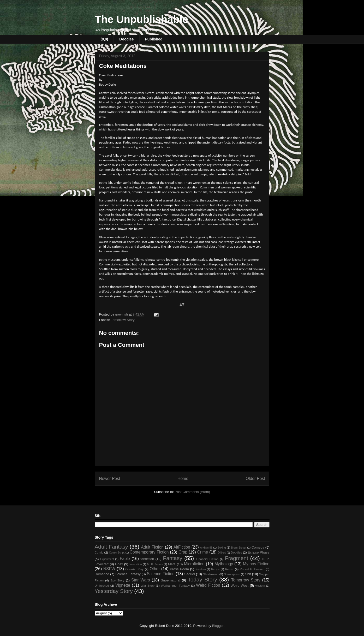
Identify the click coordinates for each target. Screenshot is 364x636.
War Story (148, 586)
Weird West (240, 586)
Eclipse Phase (259, 552)
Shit (248, 574)
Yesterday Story (114, 591)
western (260, 586)
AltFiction (182, 547)
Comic (99, 552)
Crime (203, 552)
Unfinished (102, 586)
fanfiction (147, 559)
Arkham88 (206, 548)
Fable (125, 559)
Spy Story (117, 580)
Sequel (189, 574)
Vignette (123, 585)
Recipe (215, 569)
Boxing (222, 548)
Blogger (218, 626)
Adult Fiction (152, 547)
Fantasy (172, 558)
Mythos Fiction (256, 564)
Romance (102, 574)
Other (155, 569)
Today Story (202, 579)
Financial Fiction (207, 559)
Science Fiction (161, 574)
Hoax (119, 564)
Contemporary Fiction (149, 552)
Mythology (224, 564)
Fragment (237, 558)
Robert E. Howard (252, 569)
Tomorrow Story (123, 320)
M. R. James (155, 564)
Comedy (258, 547)
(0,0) (105, 39)
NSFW (109, 569)
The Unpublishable (142, 19)
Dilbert (222, 553)
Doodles (126, 39)
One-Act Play (134, 569)
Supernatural (170, 580)
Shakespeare (232, 574)
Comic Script (117, 553)
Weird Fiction (208, 585)
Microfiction (194, 564)
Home (183, 479)
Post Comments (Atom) (192, 492)
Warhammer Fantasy (175, 586)
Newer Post (110, 479)
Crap (183, 552)
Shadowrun (211, 574)
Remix (229, 569)
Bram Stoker (239, 548)
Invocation (136, 564)
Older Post (255, 479)
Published (154, 39)
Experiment (107, 559)
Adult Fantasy (111, 547)
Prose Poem (179, 569)
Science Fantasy (128, 574)
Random (201, 569)
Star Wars (141, 580)
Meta (172, 564)
